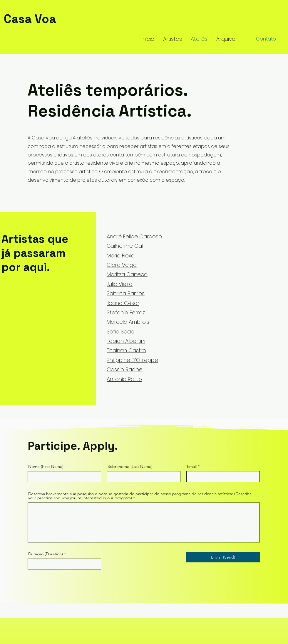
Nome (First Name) (46, 466)
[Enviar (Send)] (223, 557)
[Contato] (266, 39)
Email (192, 466)
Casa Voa (30, 19)
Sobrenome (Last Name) (130, 466)
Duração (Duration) (46, 554)
